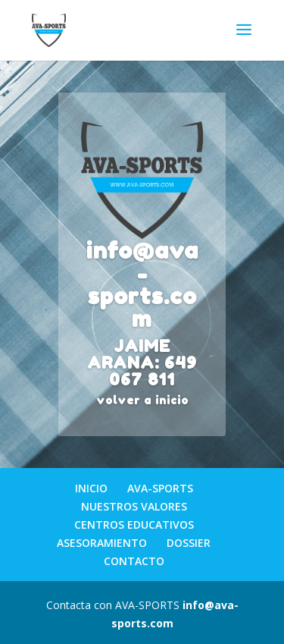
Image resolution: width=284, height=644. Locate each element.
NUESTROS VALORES (134, 506)
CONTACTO (134, 561)
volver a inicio (142, 400)
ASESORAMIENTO (102, 543)
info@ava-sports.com (142, 284)
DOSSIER (189, 543)
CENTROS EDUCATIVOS (134, 525)
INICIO (91, 488)
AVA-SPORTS (160, 488)
